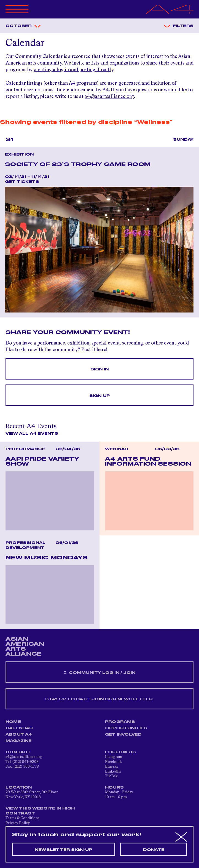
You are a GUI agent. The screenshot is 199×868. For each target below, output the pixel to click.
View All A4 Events (32, 434)
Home (13, 722)
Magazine (19, 741)
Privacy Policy (18, 823)
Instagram (114, 757)
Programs (120, 722)
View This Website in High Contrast (40, 811)
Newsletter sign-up (64, 850)
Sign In (99, 369)
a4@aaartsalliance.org (109, 97)
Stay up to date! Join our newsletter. (99, 699)
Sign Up (99, 396)
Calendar (19, 728)
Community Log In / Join (99, 673)
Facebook (113, 762)
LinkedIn (113, 771)
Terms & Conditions (22, 818)
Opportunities (126, 728)
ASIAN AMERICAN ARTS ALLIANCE (25, 647)
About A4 (19, 735)
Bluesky (112, 766)
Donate (154, 850)
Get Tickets (22, 182)
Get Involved (123, 735)
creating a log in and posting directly (73, 70)
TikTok (111, 776)
